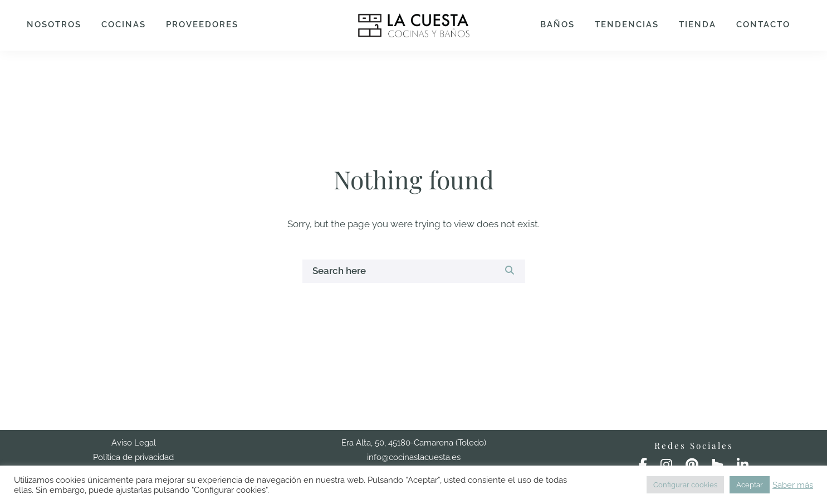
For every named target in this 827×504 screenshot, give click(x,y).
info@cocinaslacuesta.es (414, 457)
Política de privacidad (133, 457)
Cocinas (124, 25)
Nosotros (54, 25)
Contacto (763, 25)
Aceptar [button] (750, 485)
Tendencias (627, 25)
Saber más (793, 485)
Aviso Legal (134, 443)
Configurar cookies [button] (685, 485)
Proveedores (202, 25)
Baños (557, 25)
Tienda (698, 25)
